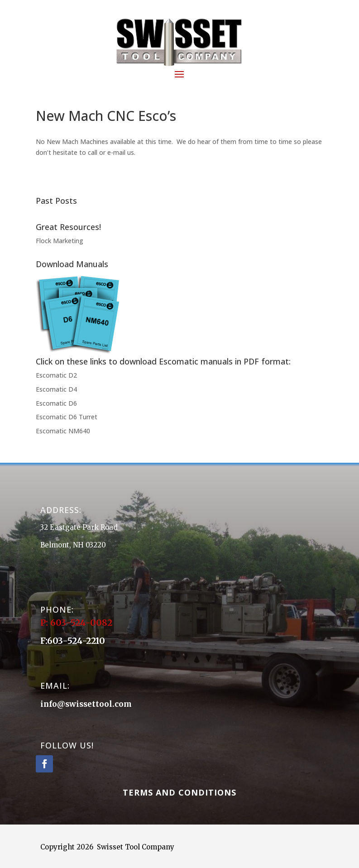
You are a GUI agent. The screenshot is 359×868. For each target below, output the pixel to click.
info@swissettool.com (86, 704)
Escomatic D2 (56, 375)
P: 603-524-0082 (77, 623)
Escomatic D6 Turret (67, 417)
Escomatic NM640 (63, 431)
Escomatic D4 (56, 389)
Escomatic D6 (56, 403)
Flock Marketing (60, 241)
